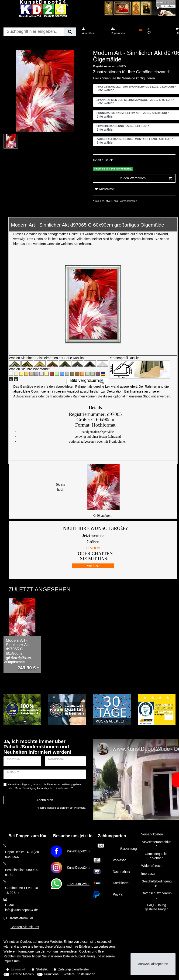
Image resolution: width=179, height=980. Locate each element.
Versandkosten (128, 201)
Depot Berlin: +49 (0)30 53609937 (22, 854)
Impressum (149, 874)
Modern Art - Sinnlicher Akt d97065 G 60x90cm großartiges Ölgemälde (18, 651)
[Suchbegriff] (34, 32)
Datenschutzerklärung (157, 895)
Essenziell (18, 969)
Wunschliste (104, 189)
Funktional (52, 974)
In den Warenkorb (146, 178)
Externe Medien (22, 974)
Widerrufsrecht (152, 866)
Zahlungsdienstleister (74, 969)
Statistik (42, 969)
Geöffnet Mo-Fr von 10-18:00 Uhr (22, 890)
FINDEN (93, 548)
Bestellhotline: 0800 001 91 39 (22, 872)
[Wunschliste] (159, 31)
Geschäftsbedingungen (157, 883)
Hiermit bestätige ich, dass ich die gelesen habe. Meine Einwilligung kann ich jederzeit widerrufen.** (45, 786)
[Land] (141, 29)
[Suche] (70, 32)
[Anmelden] (93, 31)
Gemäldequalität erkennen (157, 856)
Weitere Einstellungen (79, 974)
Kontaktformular (22, 918)
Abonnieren (45, 800)
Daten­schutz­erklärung (79, 956)
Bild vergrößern (84, 380)
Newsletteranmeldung (157, 844)
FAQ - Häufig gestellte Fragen (157, 907)
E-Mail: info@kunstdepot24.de (21, 907)
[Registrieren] (122, 31)
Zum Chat (93, 566)
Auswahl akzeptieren (153, 964)
